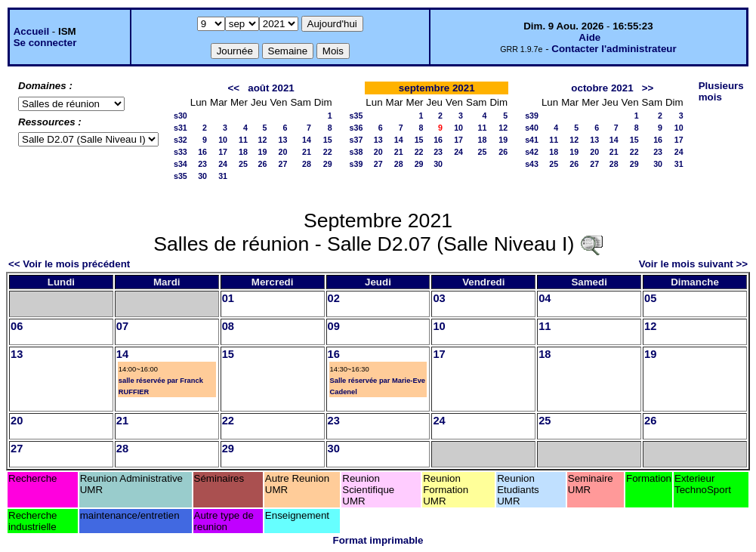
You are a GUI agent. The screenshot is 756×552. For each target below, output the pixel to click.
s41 (532, 140)
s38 (356, 152)
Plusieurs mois (721, 91)
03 (439, 298)
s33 (181, 152)
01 (228, 298)
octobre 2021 (602, 88)
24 (223, 164)
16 (202, 152)
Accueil (31, 31)
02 (334, 298)
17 (223, 152)
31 (223, 176)
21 (307, 152)
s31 (181, 128)
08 (228, 326)
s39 (356, 164)
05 (650, 298)
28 (307, 164)
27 (283, 164)
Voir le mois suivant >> (693, 264)
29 (328, 164)
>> (648, 88)
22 (328, 152)
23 (202, 164)
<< (234, 88)
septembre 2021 (437, 88)
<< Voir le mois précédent (69, 264)
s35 (181, 176)
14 (307, 140)
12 (263, 140)
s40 (532, 128)
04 (545, 298)
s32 (181, 140)
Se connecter (45, 43)
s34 (181, 164)
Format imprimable (378, 540)
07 (122, 326)
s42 (532, 152)
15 (328, 140)
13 (283, 140)
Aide (589, 37)
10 (223, 140)
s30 (181, 116)
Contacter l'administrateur (614, 49)
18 (243, 152)
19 (263, 152)
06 (17, 326)
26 (263, 164)
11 (243, 140)
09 (334, 326)
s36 (356, 128)
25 (243, 164)
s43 (532, 164)
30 (202, 176)
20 (283, 152)
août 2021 (271, 88)
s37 (356, 140)
